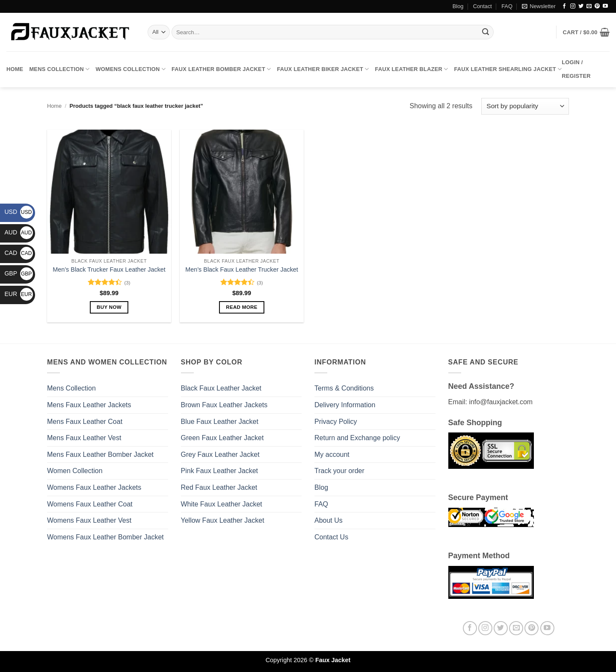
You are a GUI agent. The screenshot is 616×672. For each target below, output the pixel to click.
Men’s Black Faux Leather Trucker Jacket (242, 269)
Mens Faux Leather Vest (84, 438)
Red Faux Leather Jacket (219, 487)
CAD (19, 253)
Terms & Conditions (344, 388)
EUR (19, 294)
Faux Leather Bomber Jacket (221, 69)
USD (19, 212)
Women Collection (75, 471)
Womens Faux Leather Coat (90, 504)
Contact (483, 6)
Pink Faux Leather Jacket (220, 471)
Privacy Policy (336, 422)
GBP (19, 273)
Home (15, 69)
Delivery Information (345, 405)
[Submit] (486, 32)
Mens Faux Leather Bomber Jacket (100, 454)
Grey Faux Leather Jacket (220, 454)
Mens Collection (59, 69)
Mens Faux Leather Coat (85, 422)
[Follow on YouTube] (605, 6)
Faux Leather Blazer (412, 69)
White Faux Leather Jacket (222, 504)
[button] (539, 6)
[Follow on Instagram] (573, 6)
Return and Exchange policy (357, 438)
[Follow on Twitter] (581, 6)
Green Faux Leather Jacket (222, 438)
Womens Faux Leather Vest (89, 520)
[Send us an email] (589, 6)
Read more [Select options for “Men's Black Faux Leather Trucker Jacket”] (242, 307)
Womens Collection (130, 69)
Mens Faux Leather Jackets (89, 405)
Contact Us (331, 537)
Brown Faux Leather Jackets (224, 405)
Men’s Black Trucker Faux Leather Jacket (109, 269)
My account (332, 454)
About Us (329, 520)
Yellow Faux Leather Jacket (223, 520)
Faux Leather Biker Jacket (323, 69)
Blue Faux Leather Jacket (220, 422)
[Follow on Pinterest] (597, 6)
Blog (458, 6)
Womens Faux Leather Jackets (94, 487)
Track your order (339, 471)
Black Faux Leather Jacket (221, 388)
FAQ (507, 6)
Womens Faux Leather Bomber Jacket (105, 537)
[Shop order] (525, 106)
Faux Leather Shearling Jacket (508, 69)
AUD (19, 232)
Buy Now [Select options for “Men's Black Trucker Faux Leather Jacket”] (109, 307)
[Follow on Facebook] (564, 6)
